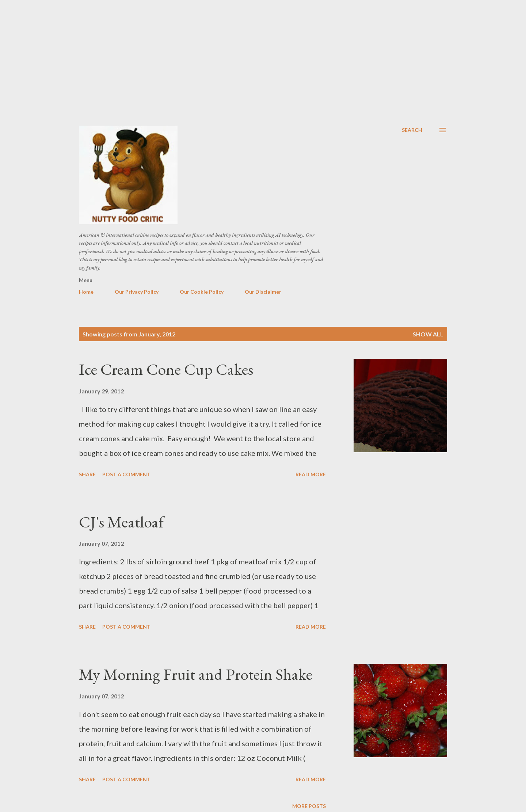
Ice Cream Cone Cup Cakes (166, 369)
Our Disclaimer (263, 292)
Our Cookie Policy (202, 292)
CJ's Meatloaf (121, 522)
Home (86, 292)
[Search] (412, 130)
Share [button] (87, 474)
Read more (311, 474)
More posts (309, 806)
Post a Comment (126, 474)
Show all (428, 334)
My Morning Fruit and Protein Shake (196, 674)
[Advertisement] (263, 55)
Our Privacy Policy (137, 292)
